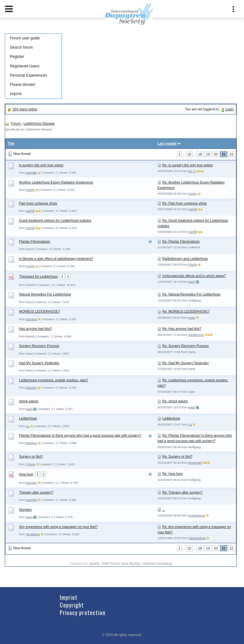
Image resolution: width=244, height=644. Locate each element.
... (164, 509)
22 (232, 154)
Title (11, 143)
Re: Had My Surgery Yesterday (186, 363)
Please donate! (23, 85)
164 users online (25, 109)
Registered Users (25, 66)
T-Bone (30, 464)
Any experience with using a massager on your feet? (58, 527)
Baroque (31, 319)
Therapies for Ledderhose (38, 276)
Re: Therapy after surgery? (183, 492)
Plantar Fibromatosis (35, 241)
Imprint (16, 94)
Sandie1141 (196, 335)
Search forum (21, 47)
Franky (30, 190)
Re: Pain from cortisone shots (185, 203)
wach (192, 282)
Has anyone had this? (35, 329)
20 (216, 154)
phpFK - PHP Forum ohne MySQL (115, 564)
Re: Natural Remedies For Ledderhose (191, 294)
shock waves (29, 401)
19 (208, 154)
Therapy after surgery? (36, 492)
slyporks (31, 388)
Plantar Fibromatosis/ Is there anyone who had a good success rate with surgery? (80, 435)
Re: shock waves (175, 401)
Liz (28, 426)
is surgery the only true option (41, 165)
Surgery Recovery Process (39, 346)
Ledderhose (28, 418)
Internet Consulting (157, 564)
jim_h (192, 171)
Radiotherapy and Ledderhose (185, 259)
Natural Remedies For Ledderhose (45, 294)
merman (31, 483)
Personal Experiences (28, 75)
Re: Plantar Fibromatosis (181, 241)
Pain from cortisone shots (38, 203)
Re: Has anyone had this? (182, 329)
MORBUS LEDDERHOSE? (40, 311)
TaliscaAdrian (197, 538)
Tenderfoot (33, 534)
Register (17, 57)
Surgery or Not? (31, 456)
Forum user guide (25, 38)
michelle (31, 173)
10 (189, 154)
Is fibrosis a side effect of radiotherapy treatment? (56, 259)
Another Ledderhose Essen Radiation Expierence (56, 182)
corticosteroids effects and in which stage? (194, 276)
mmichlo (31, 500)
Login (230, 109)
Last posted (167, 143)
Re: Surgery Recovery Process (186, 346)
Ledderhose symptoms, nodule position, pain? (54, 380)
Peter (192, 318)
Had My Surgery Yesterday (39, 363)
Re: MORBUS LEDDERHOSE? (186, 311)
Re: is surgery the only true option (188, 165)
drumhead (195, 463)
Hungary (25, 509)
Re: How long (173, 474)
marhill (30, 211)
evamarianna (197, 516)
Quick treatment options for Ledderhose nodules (55, 220)
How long (26, 474)
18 (200, 154)
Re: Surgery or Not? (177, 456)
